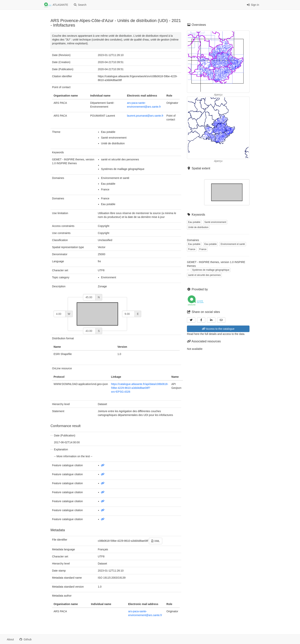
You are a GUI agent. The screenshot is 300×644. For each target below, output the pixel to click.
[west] (60, 314)
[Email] (221, 320)
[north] (89, 297)
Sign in (253, 5)
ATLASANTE (56, 5)
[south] (89, 331)
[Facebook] (201, 320)
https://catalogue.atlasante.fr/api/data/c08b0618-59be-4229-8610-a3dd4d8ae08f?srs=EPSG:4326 (140, 388)
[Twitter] (191, 320)
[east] (128, 314)
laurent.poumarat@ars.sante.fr (145, 116)
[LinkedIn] (211, 320)
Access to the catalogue (218, 329)
